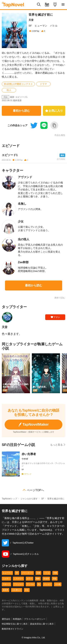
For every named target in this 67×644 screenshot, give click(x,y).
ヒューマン (41, 26)
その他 (58, 584)
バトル (54, 26)
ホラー (29, 579)
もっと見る (58, 445)
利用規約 (17, 619)
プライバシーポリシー (35, 619)
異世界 (6, 590)
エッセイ (48, 584)
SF (30, 26)
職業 (38, 579)
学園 (55, 573)
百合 (27, 590)
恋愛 (38, 573)
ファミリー (18, 584)
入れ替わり (17, 590)
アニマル (30, 584)
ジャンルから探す (29, 499)
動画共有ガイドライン (13, 629)
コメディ (6, 579)
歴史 (55, 579)
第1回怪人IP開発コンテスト (18, 84)
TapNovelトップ (9, 499)
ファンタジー (27, 573)
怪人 (9, 90)
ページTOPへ (35, 490)
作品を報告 (60, 135)
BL (39, 584)
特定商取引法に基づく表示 (15, 624)
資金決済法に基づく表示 (42, 624)
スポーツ (6, 584)
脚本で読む (60, 298)
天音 (31, 20)
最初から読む (21, 111)
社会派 (46, 579)
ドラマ (43, 84)
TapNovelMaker (33, 424)
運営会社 (6, 619)
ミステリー (18, 579)
